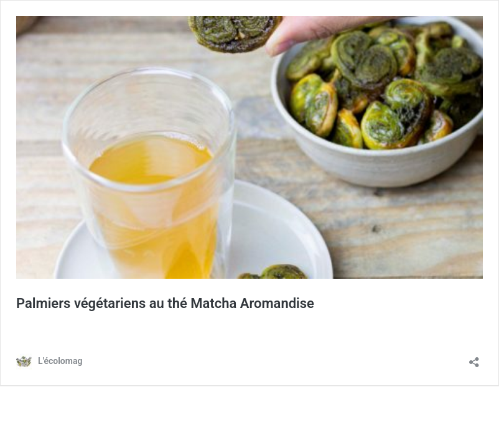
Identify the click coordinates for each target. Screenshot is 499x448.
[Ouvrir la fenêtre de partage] (474, 358)
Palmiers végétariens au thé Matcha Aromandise (165, 303)
